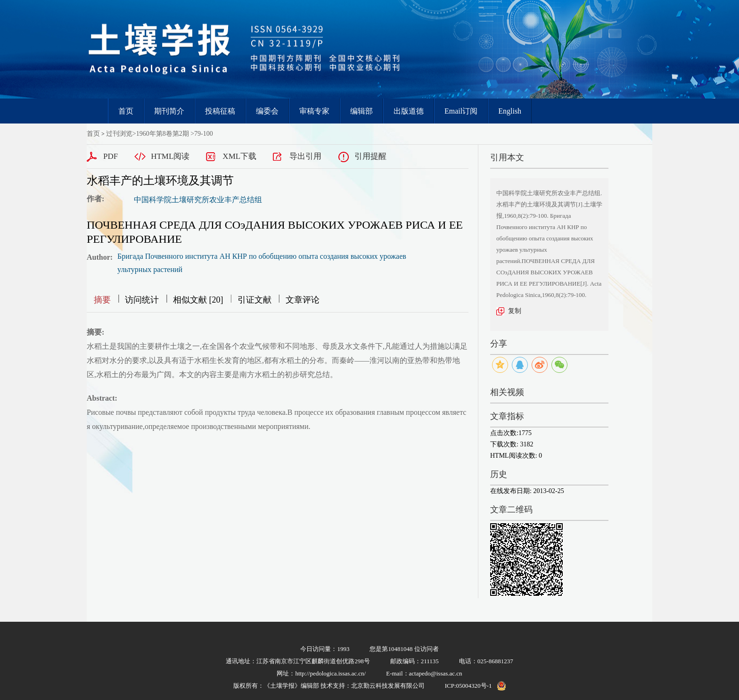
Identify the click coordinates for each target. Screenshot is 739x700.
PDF (111, 156)
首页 (126, 111)
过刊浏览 (119, 134)
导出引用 (305, 156)
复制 (515, 311)
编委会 (267, 111)
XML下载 (239, 156)
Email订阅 (461, 111)
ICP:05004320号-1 (468, 686)
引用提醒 (370, 156)
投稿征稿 (220, 111)
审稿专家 (314, 111)
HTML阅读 (170, 156)
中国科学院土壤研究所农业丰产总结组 (198, 200)
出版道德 (409, 111)
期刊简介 (169, 111)
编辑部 (361, 111)
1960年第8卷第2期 (163, 134)
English (510, 111)
